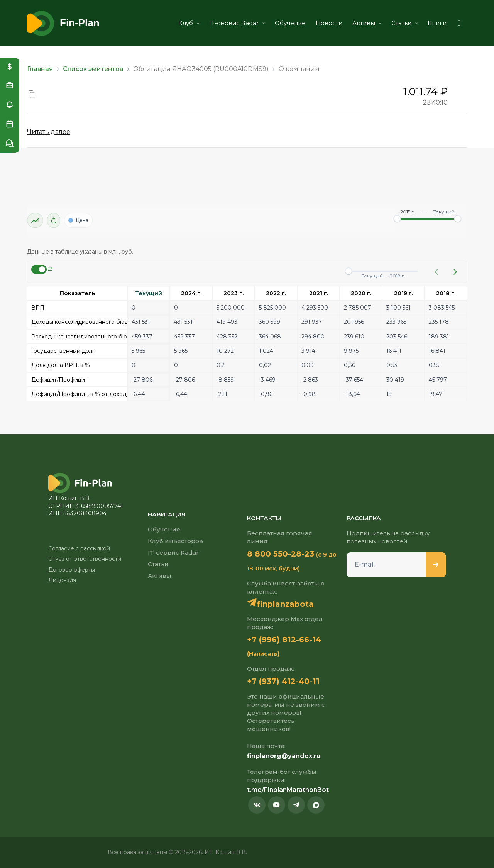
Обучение (290, 23)
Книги (437, 23)
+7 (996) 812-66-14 (284, 640)
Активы (367, 23)
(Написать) (263, 654)
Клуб (189, 23)
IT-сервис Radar (237, 23)
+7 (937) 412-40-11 (283, 681)
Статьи (404, 23)
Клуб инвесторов (175, 541)
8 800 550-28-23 (281, 554)
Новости (329, 23)
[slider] (397, 219)
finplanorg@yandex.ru (284, 756)
